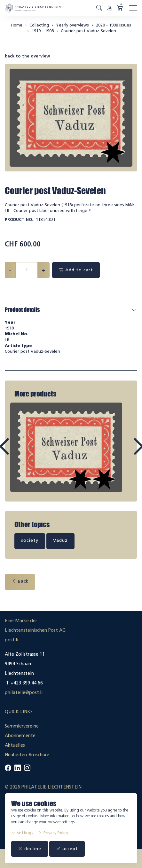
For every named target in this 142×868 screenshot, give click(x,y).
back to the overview (27, 56)
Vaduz (60, 540)
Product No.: (20, 219)
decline (30, 849)
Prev (19, 452)
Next (123, 452)
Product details (22, 310)
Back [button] (20, 581)
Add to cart (76, 270)
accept (67, 849)
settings (22, 833)
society (30, 540)
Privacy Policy (53, 833)
